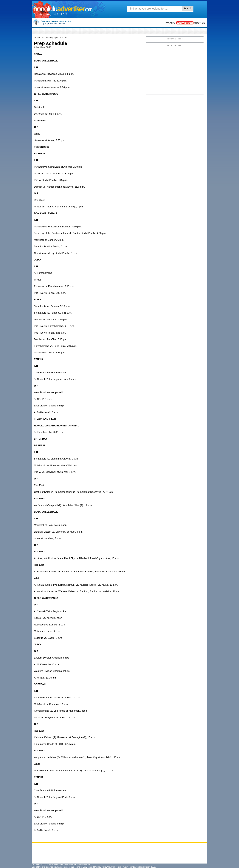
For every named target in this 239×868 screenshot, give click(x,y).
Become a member (57, 24)
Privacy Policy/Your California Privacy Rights (115, 867)
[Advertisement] (175, 69)
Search (187, 8)
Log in (44, 24)
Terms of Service (82, 867)
